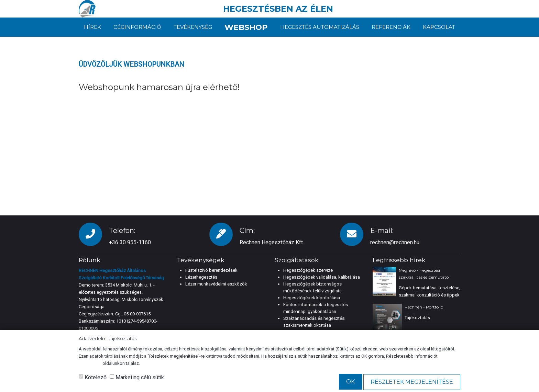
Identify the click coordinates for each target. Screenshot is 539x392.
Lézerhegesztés (201, 277)
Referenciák (391, 27)
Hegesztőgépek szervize (308, 270)
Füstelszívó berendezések (211, 270)
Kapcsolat (439, 27)
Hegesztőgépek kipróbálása (312, 298)
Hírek (92, 27)
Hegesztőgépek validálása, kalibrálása (322, 277)
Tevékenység (192, 27)
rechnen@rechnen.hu (395, 242)
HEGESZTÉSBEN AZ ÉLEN (278, 9)
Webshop (246, 27)
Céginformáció (137, 27)
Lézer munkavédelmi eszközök (216, 284)
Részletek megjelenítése (412, 382)
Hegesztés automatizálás (321, 27)
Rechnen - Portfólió (424, 307)
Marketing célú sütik (137, 377)
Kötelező (93, 377)
